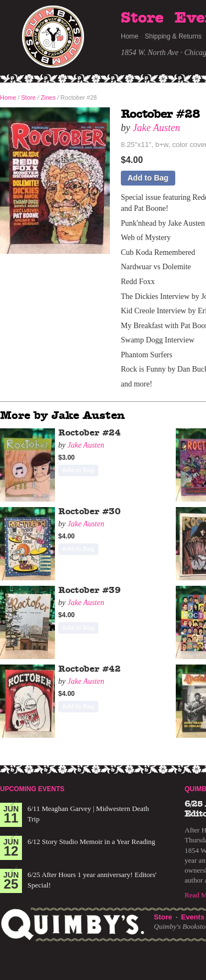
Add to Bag (148, 178)
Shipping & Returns (173, 36)
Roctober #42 (90, 669)
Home (130, 36)
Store (142, 18)
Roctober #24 (90, 433)
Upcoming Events (32, 789)
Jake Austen (157, 128)
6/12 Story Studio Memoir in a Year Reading (91, 842)
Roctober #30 (90, 511)
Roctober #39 (90, 590)
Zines (48, 97)
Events (193, 917)
